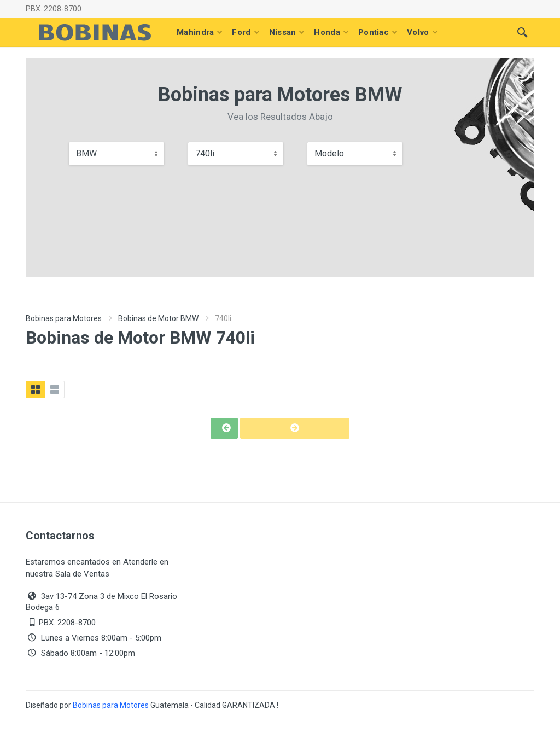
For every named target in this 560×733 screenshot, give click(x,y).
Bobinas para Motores (64, 318)
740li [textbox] (205, 153)
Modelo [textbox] (329, 153)
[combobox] (116, 154)
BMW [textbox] (86, 153)
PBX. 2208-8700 (54, 9)
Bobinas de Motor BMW (158, 318)
